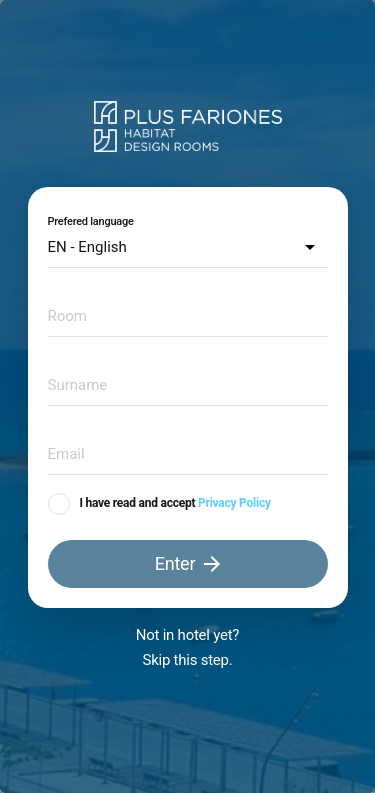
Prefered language (91, 221)
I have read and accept (138, 503)
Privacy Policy (234, 503)
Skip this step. (188, 660)
